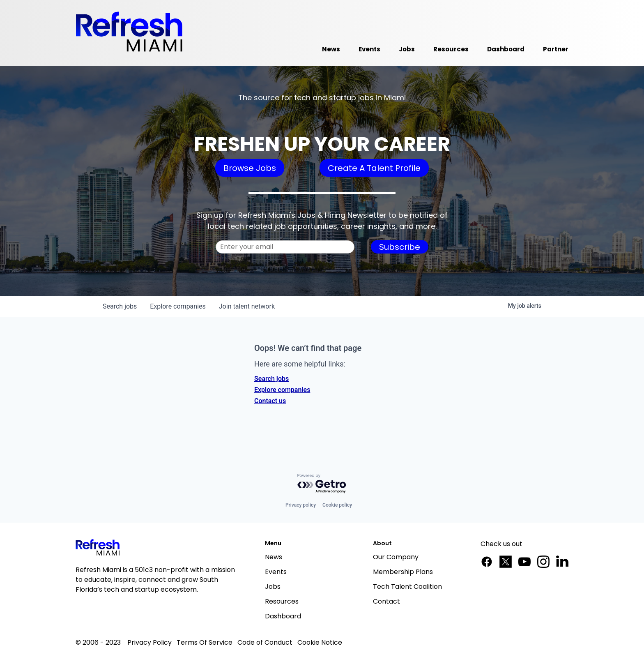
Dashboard (283, 616)
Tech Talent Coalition (407, 587)
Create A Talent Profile (374, 168)
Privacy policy (301, 505)
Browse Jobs (250, 168)
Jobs (273, 587)
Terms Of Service (205, 642)
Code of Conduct (265, 642)
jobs (120, 306)
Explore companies (282, 390)
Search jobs (271, 379)
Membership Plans (403, 572)
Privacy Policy (149, 642)
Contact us (270, 401)
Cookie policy (337, 505)
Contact (386, 601)
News (274, 557)
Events (276, 572)
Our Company (396, 557)
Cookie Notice (320, 642)
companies (178, 306)
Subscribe (400, 247)
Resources (282, 601)
